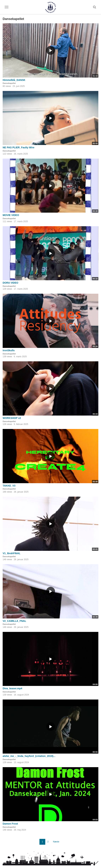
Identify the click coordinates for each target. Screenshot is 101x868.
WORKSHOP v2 (12, 418)
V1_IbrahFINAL (11, 553)
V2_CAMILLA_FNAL (14, 621)
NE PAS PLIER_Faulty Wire (18, 147)
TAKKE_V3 (9, 486)
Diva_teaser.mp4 (12, 688)
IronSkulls (9, 350)
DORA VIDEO (10, 283)
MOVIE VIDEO (11, 215)
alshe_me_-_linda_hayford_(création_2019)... (29, 756)
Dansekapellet (9, 83)
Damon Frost (10, 824)
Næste (56, 842)
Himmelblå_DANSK (14, 80)
